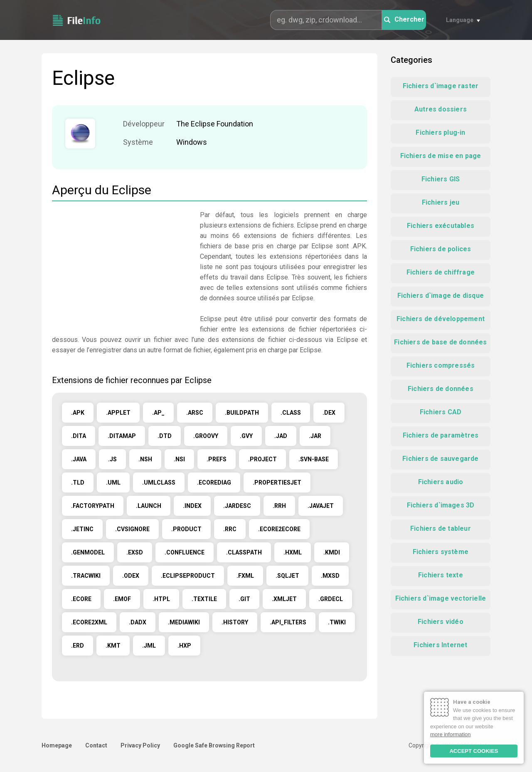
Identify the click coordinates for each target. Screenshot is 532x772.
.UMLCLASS (159, 482)
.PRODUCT (186, 529)
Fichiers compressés (441, 365)
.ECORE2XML (89, 622)
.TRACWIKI (86, 576)
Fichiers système (441, 552)
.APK (78, 413)
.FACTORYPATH (93, 506)
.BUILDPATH (242, 413)
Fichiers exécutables (441, 226)
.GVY (246, 436)
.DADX (138, 622)
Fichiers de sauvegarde (440, 459)
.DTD (165, 436)
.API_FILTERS (288, 622)
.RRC (230, 529)
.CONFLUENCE (185, 552)
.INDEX (192, 506)
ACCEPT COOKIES (474, 751)
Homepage (57, 745)
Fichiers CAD (441, 412)
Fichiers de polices (441, 249)
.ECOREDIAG (214, 482)
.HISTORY (235, 622)
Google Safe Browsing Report (214, 745)
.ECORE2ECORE (279, 529)
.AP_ (158, 413)
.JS (112, 459)
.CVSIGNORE (132, 529)
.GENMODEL (88, 552)
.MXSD (330, 576)
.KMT (113, 646)
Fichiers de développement (441, 319)
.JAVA (79, 459)
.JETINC (82, 529)
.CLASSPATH (244, 552)
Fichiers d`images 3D (441, 505)
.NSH (145, 459)
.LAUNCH (149, 506)
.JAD (281, 436)
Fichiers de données (441, 389)
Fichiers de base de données (440, 342)
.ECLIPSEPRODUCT (188, 576)
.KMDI (332, 552)
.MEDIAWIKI (184, 622)
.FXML (245, 576)
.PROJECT (262, 459)
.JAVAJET (321, 506)
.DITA (79, 436)
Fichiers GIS (441, 179)
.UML (113, 482)
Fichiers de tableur (441, 528)
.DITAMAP (122, 436)
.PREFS (217, 459)
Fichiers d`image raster (441, 86)
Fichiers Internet (440, 645)
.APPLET (118, 413)
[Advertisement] (122, 268)
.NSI (179, 459)
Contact (96, 745)
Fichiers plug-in (440, 132)
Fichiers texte (441, 575)
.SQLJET (287, 576)
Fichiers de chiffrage (441, 272)
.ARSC (195, 413)
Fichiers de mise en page (441, 156)
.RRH (279, 506)
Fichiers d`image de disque (441, 296)
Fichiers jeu (441, 202)
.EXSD (135, 552)
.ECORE (81, 599)
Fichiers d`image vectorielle (441, 598)
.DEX (329, 413)
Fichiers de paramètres (441, 435)
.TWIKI (337, 622)
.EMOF (122, 599)
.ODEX (131, 576)
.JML (149, 646)
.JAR (315, 436)
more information (451, 734)
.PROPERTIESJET (277, 482)
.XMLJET (284, 599)
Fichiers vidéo (441, 622)
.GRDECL (331, 599)
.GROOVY (206, 436)
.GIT (244, 599)
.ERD (78, 646)
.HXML (293, 552)
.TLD (78, 482)
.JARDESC (237, 506)
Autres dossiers (441, 109)
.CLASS (291, 413)
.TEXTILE (204, 599)
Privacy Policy (140, 745)
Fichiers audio (441, 482)
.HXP (184, 646)
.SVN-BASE (314, 459)
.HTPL (161, 599)
